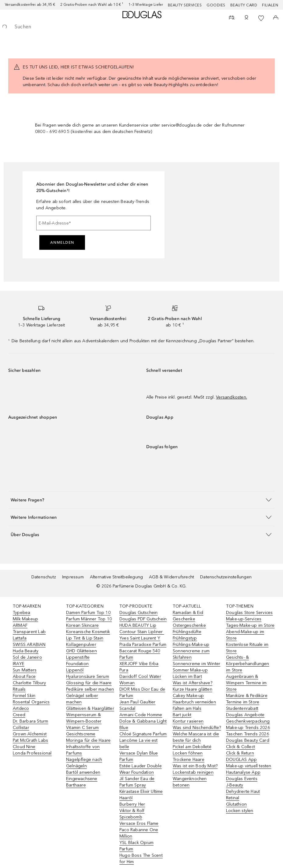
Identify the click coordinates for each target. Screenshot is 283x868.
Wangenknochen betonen (190, 782)
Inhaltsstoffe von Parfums (83, 750)
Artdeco (21, 708)
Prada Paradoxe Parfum (143, 645)
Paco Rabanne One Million (139, 833)
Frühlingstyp (185, 638)
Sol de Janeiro (27, 657)
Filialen (270, 5)
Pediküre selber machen (90, 689)
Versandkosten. (232, 397)
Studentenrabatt (242, 708)
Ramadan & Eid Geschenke (188, 616)
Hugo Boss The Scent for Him (141, 859)
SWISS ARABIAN (29, 645)
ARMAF (20, 625)
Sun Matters (25, 670)
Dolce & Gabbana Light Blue (143, 724)
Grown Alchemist (30, 734)
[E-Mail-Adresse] (94, 223)
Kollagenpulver (81, 645)
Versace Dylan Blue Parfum (139, 756)
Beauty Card (244, 5)
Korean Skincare (82, 625)
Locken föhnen (188, 753)
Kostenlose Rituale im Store (247, 648)
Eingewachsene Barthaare (82, 782)
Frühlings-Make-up (191, 645)
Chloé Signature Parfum (143, 734)
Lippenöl (75, 670)
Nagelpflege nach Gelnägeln (84, 763)
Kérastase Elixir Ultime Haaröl (141, 795)
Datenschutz (44, 577)
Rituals (19, 689)
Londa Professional (32, 753)
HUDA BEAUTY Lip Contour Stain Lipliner (142, 629)
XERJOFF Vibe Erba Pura (139, 667)
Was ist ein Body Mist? (195, 766)
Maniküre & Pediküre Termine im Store (247, 699)
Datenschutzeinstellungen (226, 577)
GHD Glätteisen (81, 651)
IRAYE (19, 664)
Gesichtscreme (81, 734)
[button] (141, 500)
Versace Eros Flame (139, 823)
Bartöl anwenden (83, 772)
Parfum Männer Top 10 (89, 619)
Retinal (233, 798)
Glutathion (236, 804)
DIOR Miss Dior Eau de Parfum (142, 692)
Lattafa (20, 638)
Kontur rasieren (188, 721)
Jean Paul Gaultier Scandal (138, 705)
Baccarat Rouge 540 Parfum (140, 654)
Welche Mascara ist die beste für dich (196, 737)
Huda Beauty (26, 651)
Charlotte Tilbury (29, 683)
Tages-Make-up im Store (250, 625)
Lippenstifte (78, 657)
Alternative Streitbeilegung (116, 577)
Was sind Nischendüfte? (197, 728)
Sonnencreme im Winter (196, 664)
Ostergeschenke (189, 625)
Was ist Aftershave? (193, 683)
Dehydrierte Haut (243, 791)
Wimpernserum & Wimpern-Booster (84, 718)
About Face (24, 676)
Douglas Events (242, 779)
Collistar (21, 728)
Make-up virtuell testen (249, 766)
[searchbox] (141, 27)
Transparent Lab (29, 632)
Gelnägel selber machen (82, 699)
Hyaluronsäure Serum (88, 676)
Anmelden (62, 242)
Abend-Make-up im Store (245, 635)
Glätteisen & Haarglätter (90, 708)
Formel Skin (24, 696)
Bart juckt (182, 715)
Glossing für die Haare (89, 683)
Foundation (77, 664)
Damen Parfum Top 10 (88, 613)
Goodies (216, 5)
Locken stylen (240, 811)
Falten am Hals (187, 708)
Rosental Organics (31, 702)
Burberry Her (132, 804)
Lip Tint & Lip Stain (85, 638)
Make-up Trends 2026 (248, 728)
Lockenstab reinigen (193, 772)
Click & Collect (241, 747)
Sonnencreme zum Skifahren (191, 654)
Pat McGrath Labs (30, 740)
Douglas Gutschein (138, 613)
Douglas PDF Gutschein (143, 619)
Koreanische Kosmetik (88, 632)
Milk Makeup (25, 619)
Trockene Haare (189, 760)
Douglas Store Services (249, 613)
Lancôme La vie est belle (139, 744)
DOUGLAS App (241, 760)
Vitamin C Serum (82, 728)
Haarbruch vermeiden (194, 702)
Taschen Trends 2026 (248, 734)
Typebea (21, 613)
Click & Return (240, 753)
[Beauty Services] (232, 18)
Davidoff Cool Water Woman (140, 680)
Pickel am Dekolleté (192, 747)
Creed (19, 715)
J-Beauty (235, 785)
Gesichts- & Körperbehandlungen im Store (248, 664)
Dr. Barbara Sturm (30, 721)
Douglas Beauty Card (248, 740)
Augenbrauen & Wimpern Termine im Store (246, 683)
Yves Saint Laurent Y (140, 638)
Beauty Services (185, 5)
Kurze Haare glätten (193, 689)
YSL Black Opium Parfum (136, 846)
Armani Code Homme (141, 715)
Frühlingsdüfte (187, 632)
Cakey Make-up (188, 696)
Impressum (73, 577)
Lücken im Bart (187, 676)
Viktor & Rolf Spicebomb (132, 814)
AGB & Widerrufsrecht (172, 577)
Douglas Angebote (245, 715)
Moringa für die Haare (88, 740)
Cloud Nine (24, 747)
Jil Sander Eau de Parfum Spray (137, 782)
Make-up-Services (244, 619)
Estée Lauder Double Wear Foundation (141, 769)
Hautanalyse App (243, 772)
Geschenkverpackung (248, 721)
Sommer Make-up (190, 670)
